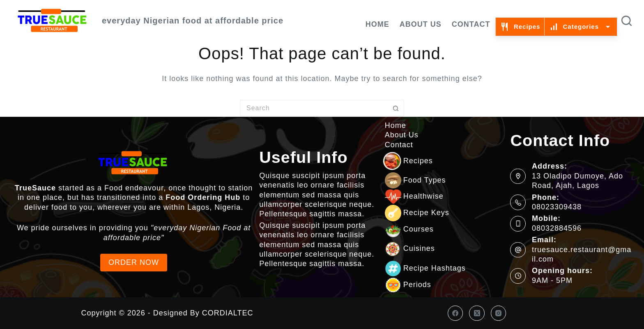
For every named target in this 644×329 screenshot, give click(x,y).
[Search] (627, 21)
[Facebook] (455, 313)
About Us (421, 24)
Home (377, 24)
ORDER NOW (134, 262)
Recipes (520, 27)
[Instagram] (499, 313)
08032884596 (557, 228)
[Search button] (396, 108)
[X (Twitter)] (477, 313)
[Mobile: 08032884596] (518, 224)
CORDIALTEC (228, 313)
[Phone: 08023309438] (518, 202)
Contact (471, 24)
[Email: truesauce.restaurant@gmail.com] (518, 250)
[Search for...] (314, 108)
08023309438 (557, 207)
